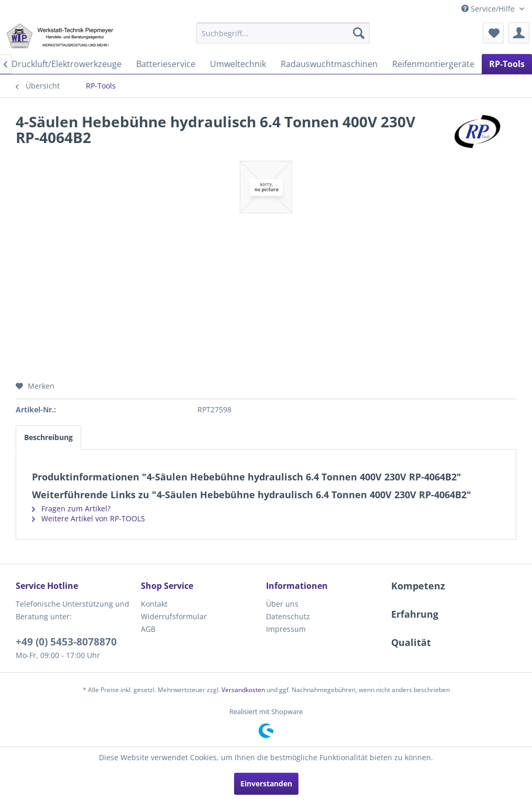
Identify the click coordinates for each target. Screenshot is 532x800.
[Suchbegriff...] (283, 33)
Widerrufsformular (174, 616)
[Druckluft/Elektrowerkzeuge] (66, 64)
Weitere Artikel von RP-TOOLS (88, 518)
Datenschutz (288, 616)
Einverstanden (266, 783)
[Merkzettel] (493, 33)
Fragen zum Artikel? (71, 508)
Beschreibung (48, 437)
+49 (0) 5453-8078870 (66, 642)
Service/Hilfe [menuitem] (489, 9)
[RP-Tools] (507, 64)
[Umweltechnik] (238, 64)
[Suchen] (359, 33)
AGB (148, 629)
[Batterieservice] (166, 64)
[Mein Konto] (519, 33)
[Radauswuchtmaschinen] (329, 64)
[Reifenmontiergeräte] (433, 64)
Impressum (286, 629)
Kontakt (154, 604)
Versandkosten (243, 690)
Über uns (282, 604)
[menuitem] (283, 33)
